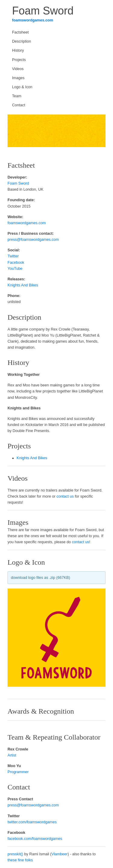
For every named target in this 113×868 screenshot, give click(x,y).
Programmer (18, 772)
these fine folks (20, 860)
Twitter (13, 256)
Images (18, 78)
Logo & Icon (22, 87)
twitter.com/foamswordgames (32, 822)
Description (22, 41)
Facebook (16, 263)
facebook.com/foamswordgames (35, 839)
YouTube (15, 269)
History (18, 50)
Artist (12, 755)
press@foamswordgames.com (33, 240)
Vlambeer (60, 854)
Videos (18, 69)
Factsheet (20, 32)
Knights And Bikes (23, 285)
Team (17, 96)
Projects (19, 60)
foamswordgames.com (33, 20)
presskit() (15, 854)
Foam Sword (18, 183)
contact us (65, 496)
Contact (19, 105)
